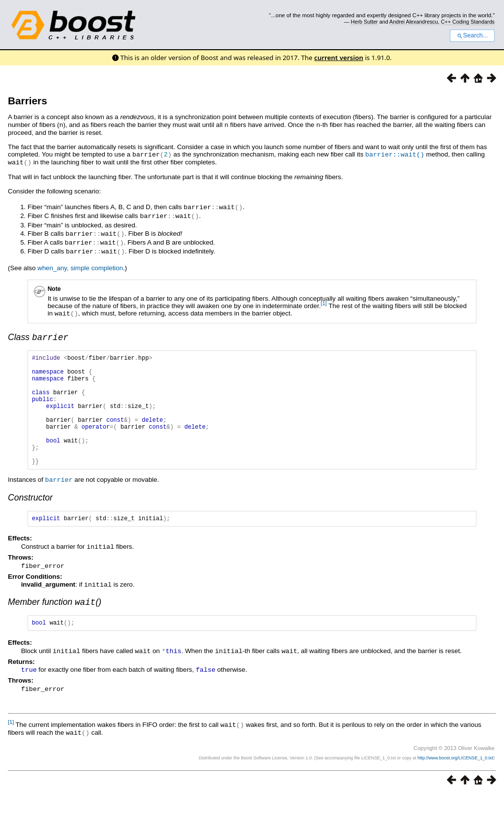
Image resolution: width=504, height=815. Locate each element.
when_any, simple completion (80, 264)
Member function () (55, 624)
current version (339, 58)
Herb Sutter (364, 22)
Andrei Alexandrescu (414, 22)
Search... (472, 35)
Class (38, 334)
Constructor (30, 518)
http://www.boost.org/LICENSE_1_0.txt (455, 779)
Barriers (28, 101)
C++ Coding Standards (468, 22)
